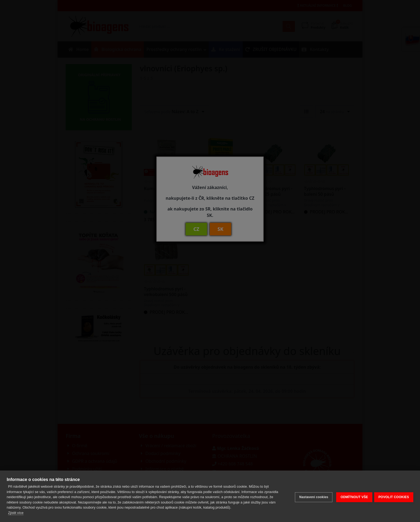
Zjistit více (16, 513)
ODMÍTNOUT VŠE (352, 496)
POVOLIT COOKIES (394, 496)
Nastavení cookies (312, 496)
